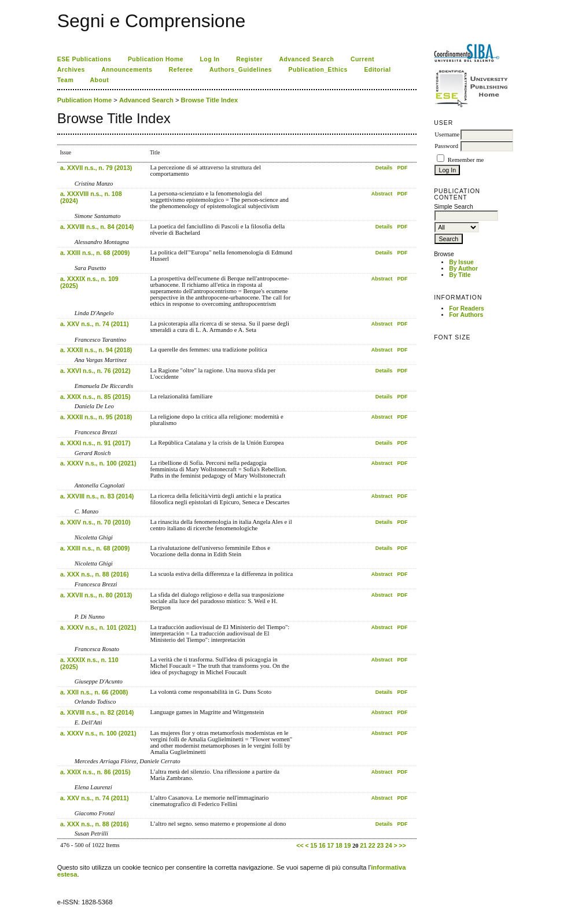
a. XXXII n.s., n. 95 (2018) (96, 417)
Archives (71, 70)
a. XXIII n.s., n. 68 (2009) (95, 253)
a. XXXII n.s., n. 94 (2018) (96, 350)
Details (384, 168)
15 (314, 845)
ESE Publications (84, 59)
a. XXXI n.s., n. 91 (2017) (95, 443)
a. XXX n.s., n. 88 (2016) (94, 574)
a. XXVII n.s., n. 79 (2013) (96, 168)
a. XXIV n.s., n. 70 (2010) (95, 522)
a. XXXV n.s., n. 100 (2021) (98, 463)
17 (330, 845)
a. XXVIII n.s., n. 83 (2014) (97, 496)
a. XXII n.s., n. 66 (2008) (94, 692)
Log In (209, 59)
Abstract (382, 194)
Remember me (466, 160)
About (100, 80)
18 (339, 845)
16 (322, 845)
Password (446, 146)
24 (389, 845)
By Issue (461, 262)
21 (363, 845)
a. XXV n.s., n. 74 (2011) (94, 324)
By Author (463, 269)
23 (380, 845)
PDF (402, 168)
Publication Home (156, 59)
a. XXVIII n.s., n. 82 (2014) (97, 712)
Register (249, 59)
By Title (460, 275)
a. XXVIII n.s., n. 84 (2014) (97, 227)
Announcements (127, 70)
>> (402, 845)
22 (372, 845)
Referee (181, 70)
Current (362, 59)
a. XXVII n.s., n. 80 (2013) (96, 595)
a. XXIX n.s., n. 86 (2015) (95, 772)
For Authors (466, 315)
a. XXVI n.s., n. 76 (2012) (95, 371)
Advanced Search (306, 59)
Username (447, 134)
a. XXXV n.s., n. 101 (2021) (98, 627)
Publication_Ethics (318, 70)
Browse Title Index (210, 100)
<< (300, 845)
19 (347, 845)
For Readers (467, 308)
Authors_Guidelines (241, 70)
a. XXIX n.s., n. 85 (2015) (95, 397)
